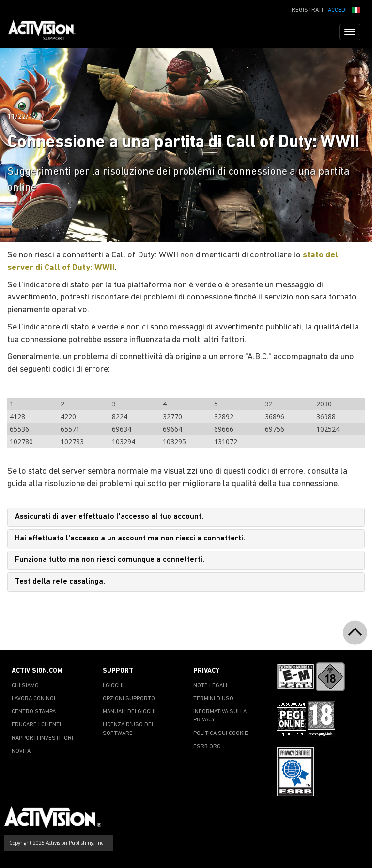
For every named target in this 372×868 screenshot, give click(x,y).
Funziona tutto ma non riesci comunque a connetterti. (110, 560)
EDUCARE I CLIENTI (36, 725)
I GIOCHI (113, 686)
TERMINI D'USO (213, 699)
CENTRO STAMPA (34, 712)
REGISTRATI (307, 10)
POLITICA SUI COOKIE (221, 733)
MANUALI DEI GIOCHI (129, 712)
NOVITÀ (21, 751)
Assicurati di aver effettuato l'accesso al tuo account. (109, 517)
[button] (356, 9)
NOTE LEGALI (210, 686)
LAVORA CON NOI (33, 699)
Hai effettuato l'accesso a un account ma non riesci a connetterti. (130, 539)
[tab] (186, 517)
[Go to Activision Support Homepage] (47, 32)
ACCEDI (337, 10)
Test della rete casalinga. (60, 582)
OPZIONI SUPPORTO (129, 699)
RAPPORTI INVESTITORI (42, 738)
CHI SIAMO (25, 686)
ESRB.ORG (207, 747)
